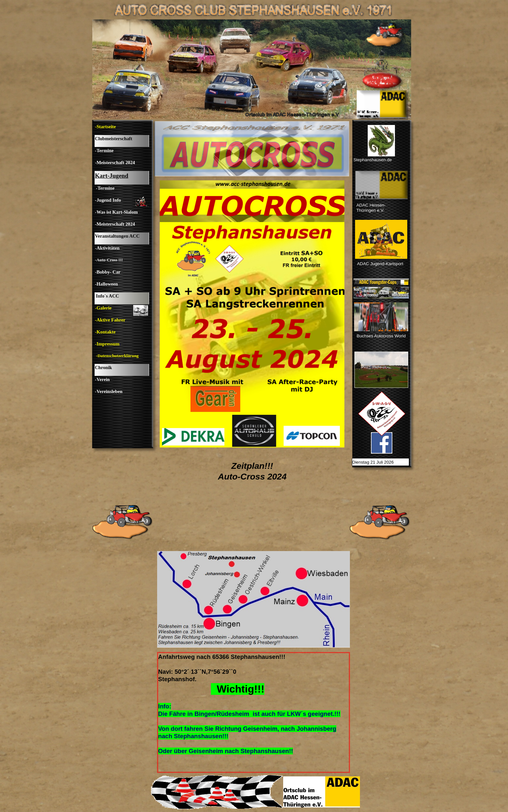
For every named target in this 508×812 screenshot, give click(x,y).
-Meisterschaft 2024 (115, 163)
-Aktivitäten (107, 248)
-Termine (104, 151)
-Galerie (103, 308)
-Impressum (107, 344)
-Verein (102, 379)
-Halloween (106, 284)
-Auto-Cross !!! (109, 260)
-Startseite (105, 127)
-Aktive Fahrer (110, 320)
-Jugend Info (108, 200)
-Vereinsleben (109, 391)
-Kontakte (105, 332)
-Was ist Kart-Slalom (116, 212)
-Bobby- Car (108, 272)
